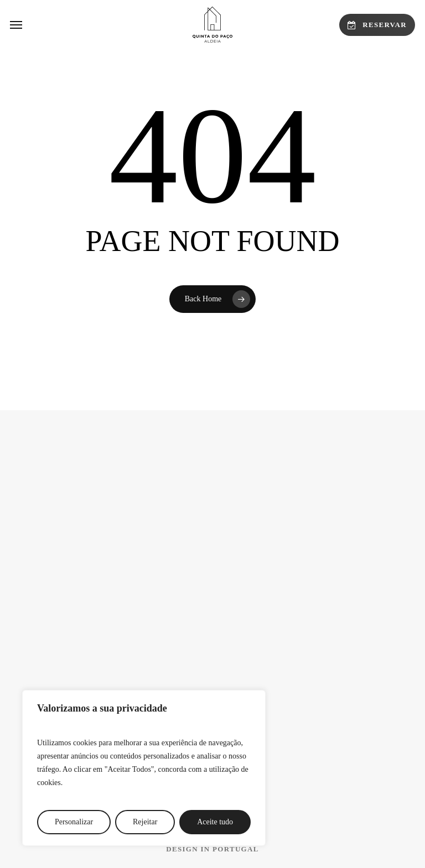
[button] (16, 25)
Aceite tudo (215, 822)
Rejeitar (145, 822)
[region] (144, 768)
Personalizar (74, 822)
